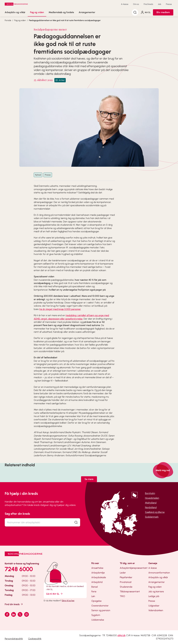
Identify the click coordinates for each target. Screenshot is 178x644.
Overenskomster (100, 606)
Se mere (89, 479)
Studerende (126, 587)
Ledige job (154, 596)
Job (160, 4)
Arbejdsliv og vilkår (15, 12)
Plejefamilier (126, 577)
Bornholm (150, 493)
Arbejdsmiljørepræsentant (134, 568)
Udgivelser (154, 606)
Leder (123, 573)
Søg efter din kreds (17, 514)
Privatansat (126, 582)
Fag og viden (37, 12)
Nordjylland (151, 507)
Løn (93, 596)
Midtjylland (151, 503)
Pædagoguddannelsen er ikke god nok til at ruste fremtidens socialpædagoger (65, 20)
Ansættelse (97, 568)
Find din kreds (14, 604)
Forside (8, 20)
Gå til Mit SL (55, 594)
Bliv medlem (163, 12)
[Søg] (135, 12)
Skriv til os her (68, 601)
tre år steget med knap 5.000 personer (60, 309)
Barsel (95, 587)
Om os (136, 4)
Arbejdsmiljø (98, 573)
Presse (169, 4)
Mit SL (146, 12)
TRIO (122, 596)
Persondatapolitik (14, 639)
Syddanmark (152, 517)
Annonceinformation (159, 573)
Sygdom (96, 615)
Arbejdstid (97, 582)
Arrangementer (87, 12)
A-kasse (125, 4)
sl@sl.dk (121, 635)
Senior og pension (101, 610)
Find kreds (148, 4)
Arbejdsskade (99, 577)
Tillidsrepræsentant (130, 591)
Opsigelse (96, 601)
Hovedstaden (152, 498)
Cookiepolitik (35, 639)
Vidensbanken (156, 610)
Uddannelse (98, 620)
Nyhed (38, 175)
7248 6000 (19, 569)
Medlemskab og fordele (61, 12)
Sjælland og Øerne (155, 512)
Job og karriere (156, 591)
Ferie (94, 591)
